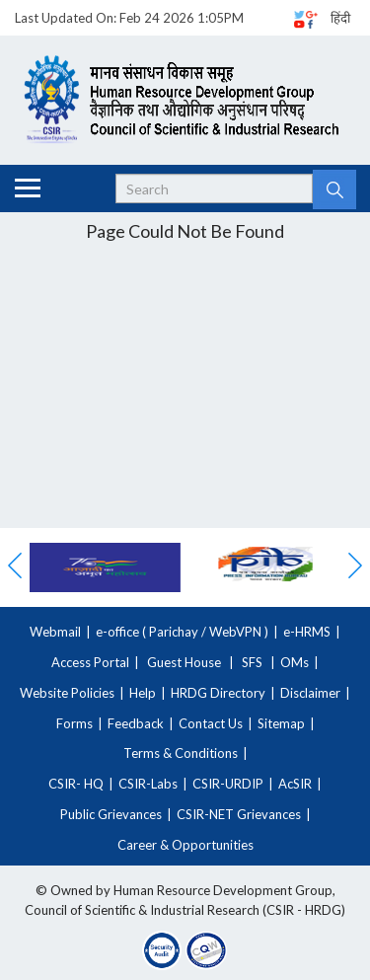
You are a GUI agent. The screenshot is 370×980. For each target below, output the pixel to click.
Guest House (184, 662)
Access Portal (90, 662)
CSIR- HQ (76, 784)
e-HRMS (307, 632)
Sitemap (281, 723)
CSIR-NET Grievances (239, 814)
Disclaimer (310, 693)
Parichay (174, 632)
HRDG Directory (218, 693)
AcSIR (295, 784)
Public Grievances (111, 814)
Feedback (136, 723)
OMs (295, 662)
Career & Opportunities (185, 845)
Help (143, 693)
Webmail (55, 632)
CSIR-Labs (148, 784)
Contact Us (211, 723)
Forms (74, 723)
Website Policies (67, 693)
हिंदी (340, 18)
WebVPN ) (237, 632)
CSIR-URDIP (228, 784)
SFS (252, 662)
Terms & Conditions (181, 753)
